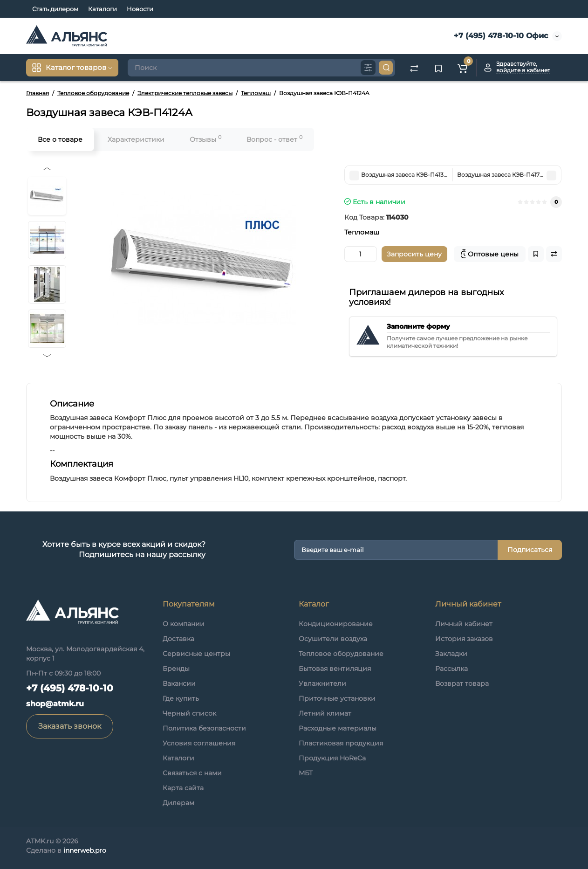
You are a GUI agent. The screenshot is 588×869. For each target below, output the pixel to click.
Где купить (181, 698)
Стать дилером (55, 9)
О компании (184, 624)
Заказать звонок (70, 726)
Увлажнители (322, 683)
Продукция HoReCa (332, 758)
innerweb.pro (85, 850)
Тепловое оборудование (341, 654)
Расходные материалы (338, 728)
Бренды (176, 669)
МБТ (306, 773)
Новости (140, 9)
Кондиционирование (336, 624)
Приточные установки (337, 698)
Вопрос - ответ (274, 139)
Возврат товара (462, 683)
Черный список (189, 713)
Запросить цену (414, 254)
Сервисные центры (196, 654)
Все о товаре (60, 139)
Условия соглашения (199, 743)
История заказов (464, 639)
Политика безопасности (204, 728)
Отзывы (205, 139)
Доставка (178, 639)
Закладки (451, 654)
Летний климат (325, 713)
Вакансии (179, 683)
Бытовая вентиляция (335, 669)
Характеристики (136, 139)
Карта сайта (183, 788)
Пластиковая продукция (341, 743)
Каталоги (103, 9)
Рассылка (451, 669)
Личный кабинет (464, 624)
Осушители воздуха (333, 639)
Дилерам (178, 803)
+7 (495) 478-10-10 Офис (500, 36)
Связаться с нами (192, 773)
